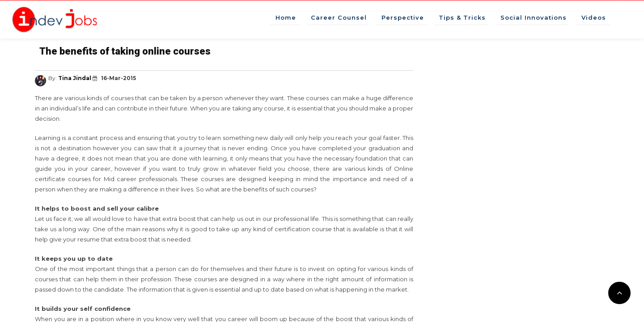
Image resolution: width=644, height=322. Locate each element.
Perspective (403, 17)
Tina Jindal (75, 78)
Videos (594, 17)
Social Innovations (534, 17)
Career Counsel (339, 17)
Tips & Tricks (462, 17)
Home (286, 17)
